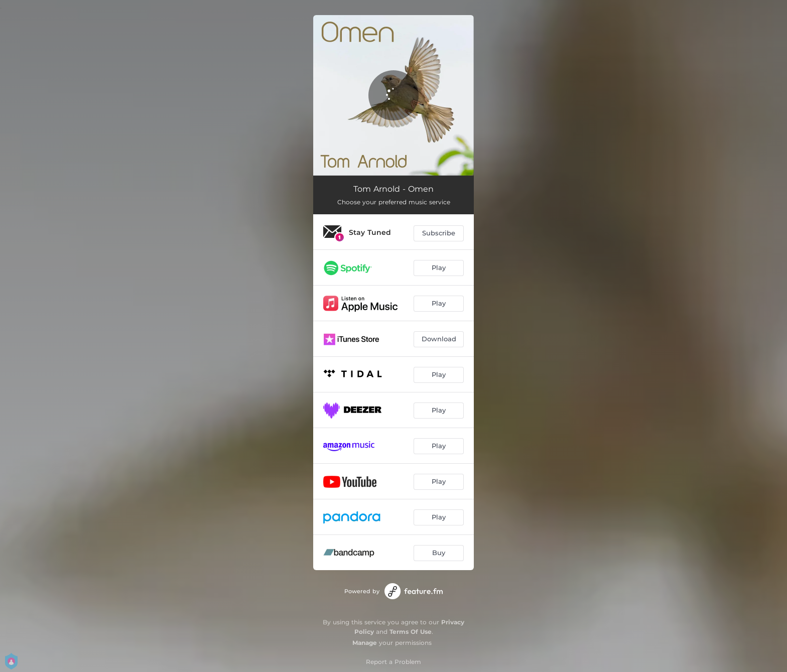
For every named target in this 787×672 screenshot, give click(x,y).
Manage (365, 643)
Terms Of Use (411, 632)
